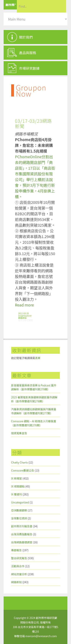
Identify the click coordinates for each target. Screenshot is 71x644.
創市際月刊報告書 (22, 526)
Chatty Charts (20, 462)
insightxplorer (25, 316)
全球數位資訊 (19, 518)
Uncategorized (20, 502)
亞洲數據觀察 (19, 510)
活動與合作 (18, 566)
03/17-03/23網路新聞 (34, 123)
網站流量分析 (19, 574)
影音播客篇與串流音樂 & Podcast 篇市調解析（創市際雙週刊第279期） (34, 387)
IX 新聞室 (17, 478)
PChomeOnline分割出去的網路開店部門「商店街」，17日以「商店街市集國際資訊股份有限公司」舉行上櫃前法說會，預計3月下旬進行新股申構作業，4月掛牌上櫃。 (35, 177)
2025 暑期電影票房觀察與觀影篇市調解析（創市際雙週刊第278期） (34, 399)
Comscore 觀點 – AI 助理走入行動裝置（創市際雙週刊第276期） (34, 423)
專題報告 (16, 550)
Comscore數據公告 (23, 470)
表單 (38, 358)
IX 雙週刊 (17, 494)
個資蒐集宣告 (19, 433)
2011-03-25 (23, 313)
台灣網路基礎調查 (22, 542)
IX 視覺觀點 (18, 486)
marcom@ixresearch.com (41, 636)
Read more (24, 305)
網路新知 (22, 318)
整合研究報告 (19, 558)
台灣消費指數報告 (22, 534)
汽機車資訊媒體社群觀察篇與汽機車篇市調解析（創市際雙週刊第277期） (34, 411)
